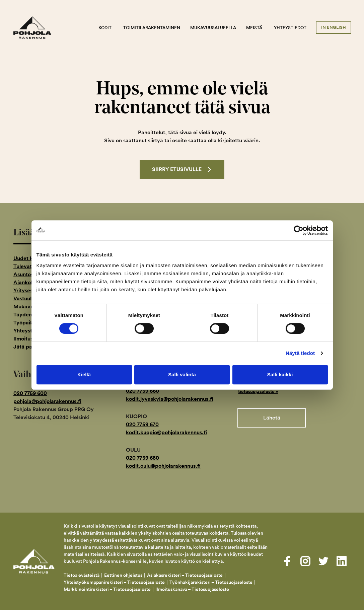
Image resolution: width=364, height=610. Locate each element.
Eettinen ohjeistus (123, 575)
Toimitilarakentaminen (152, 28)
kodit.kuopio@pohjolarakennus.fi (166, 432)
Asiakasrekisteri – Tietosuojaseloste (185, 575)
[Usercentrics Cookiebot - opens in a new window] (299, 230)
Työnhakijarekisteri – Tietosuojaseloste (211, 582)
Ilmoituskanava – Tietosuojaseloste (193, 589)
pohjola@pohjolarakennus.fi (47, 401)
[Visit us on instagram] (305, 561)
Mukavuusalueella (213, 28)
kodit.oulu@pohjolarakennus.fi (163, 466)
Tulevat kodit (30, 266)
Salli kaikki (280, 374)
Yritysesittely (29, 290)
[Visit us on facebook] (287, 561)
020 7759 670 (142, 424)
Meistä (254, 28)
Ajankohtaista (30, 282)
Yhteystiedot (290, 28)
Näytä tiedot (300, 353)
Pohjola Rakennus (37, 28)
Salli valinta (182, 374)
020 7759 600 (30, 393)
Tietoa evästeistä (82, 575)
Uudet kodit (28, 258)
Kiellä (84, 374)
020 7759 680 (142, 458)
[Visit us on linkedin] (342, 561)
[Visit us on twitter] (323, 561)
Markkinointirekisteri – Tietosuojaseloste (107, 589)
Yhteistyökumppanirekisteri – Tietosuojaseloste (114, 582)
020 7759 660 (142, 391)
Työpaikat (26, 323)
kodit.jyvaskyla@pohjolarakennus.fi (170, 399)
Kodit (105, 28)
